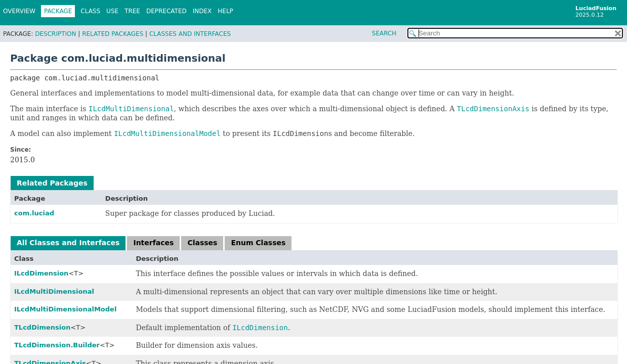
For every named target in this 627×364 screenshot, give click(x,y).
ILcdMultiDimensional (54, 291)
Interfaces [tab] (153, 243)
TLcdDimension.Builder (57, 345)
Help (225, 11)
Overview (19, 11)
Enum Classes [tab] (258, 243)
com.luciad (34, 213)
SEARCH (384, 33)
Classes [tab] (202, 243)
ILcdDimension (41, 273)
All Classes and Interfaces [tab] (68, 243)
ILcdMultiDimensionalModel (65, 309)
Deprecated (166, 11)
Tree (132, 11)
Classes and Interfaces (190, 34)
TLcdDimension (42, 327)
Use (112, 11)
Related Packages (113, 34)
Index (202, 11)
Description (55, 34)
